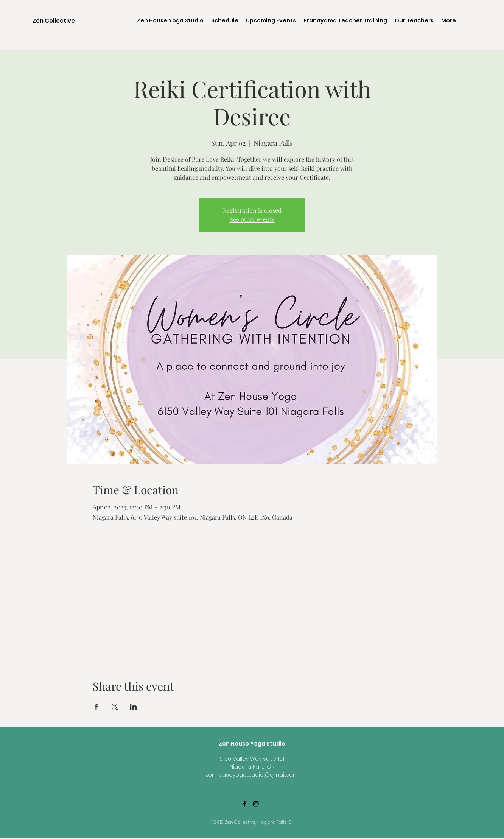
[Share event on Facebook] (96, 707)
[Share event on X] (115, 707)
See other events (252, 219)
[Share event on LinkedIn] (133, 707)
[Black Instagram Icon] (256, 804)
